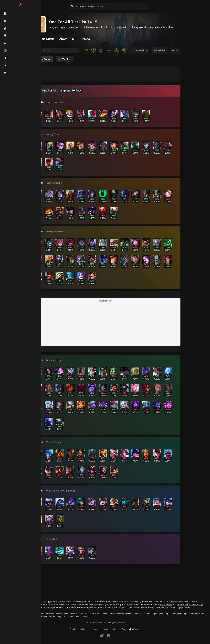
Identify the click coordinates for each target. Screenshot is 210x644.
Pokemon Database (130, 629)
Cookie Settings (196, 604)
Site (115, 629)
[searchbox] (60, 50)
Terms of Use (183, 604)
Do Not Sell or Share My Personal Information (84, 608)
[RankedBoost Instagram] (109, 636)
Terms (94, 629)
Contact (83, 629)
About (72, 629)
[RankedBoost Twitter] (102, 636)
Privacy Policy (166, 604)
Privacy (105, 629)
